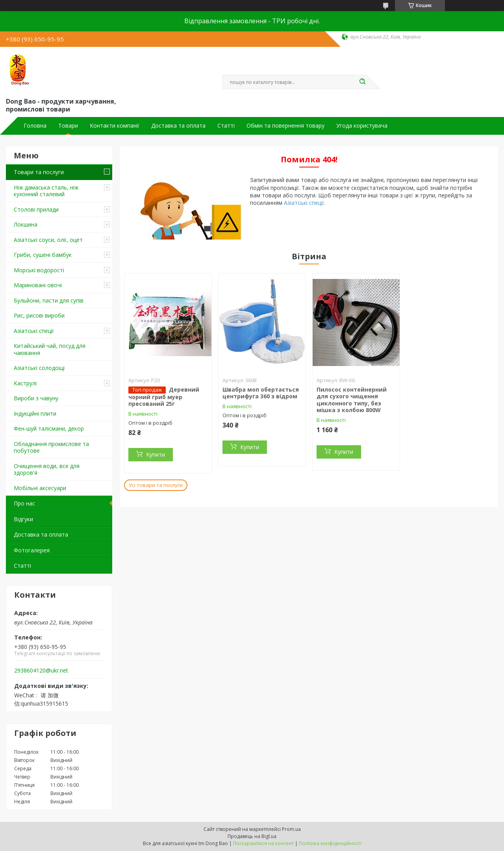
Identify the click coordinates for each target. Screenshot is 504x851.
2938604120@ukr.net (41, 671)
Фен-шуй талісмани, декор (49, 428)
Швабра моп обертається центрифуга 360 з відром (261, 393)
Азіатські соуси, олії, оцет (48, 240)
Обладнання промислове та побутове (51, 447)
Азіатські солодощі (39, 368)
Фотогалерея (32, 550)
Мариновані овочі (38, 285)
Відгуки (23, 519)
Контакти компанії (115, 126)
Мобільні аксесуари (40, 488)
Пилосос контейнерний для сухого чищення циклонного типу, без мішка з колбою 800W (352, 400)
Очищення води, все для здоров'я (47, 469)
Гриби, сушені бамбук (43, 255)
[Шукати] (362, 82)
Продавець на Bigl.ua (252, 836)
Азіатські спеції (34, 331)
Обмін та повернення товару (285, 126)
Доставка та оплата (178, 126)
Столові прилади (36, 209)
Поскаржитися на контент (263, 843)
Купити (156, 454)
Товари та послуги (39, 172)
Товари (68, 126)
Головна (35, 126)
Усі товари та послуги (156, 485)
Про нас (24, 503)
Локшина (26, 224)
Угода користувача (362, 126)
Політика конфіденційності (330, 843)
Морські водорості (39, 270)
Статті (226, 126)
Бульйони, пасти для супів (49, 300)
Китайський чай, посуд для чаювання (50, 349)
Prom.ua (291, 829)
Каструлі (25, 383)
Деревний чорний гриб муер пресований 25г (164, 397)
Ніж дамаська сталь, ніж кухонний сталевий (46, 191)
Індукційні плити (35, 413)
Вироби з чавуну (36, 398)
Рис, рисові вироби (39, 315)
